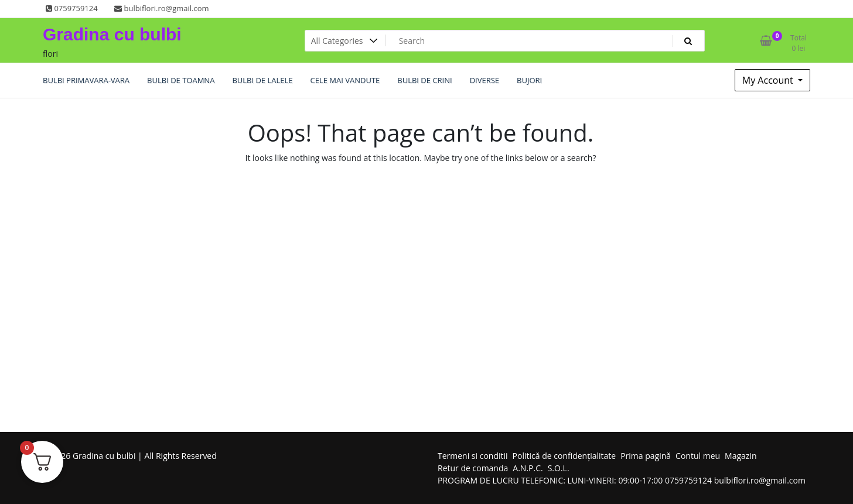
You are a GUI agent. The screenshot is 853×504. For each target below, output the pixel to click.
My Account (769, 80)
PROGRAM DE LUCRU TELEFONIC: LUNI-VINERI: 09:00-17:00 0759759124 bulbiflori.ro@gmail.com (622, 480)
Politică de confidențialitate (564, 456)
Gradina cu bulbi (112, 34)
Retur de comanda (473, 468)
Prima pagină (646, 456)
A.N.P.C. (528, 468)
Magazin (741, 456)
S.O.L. (559, 468)
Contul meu (698, 456)
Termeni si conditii (473, 456)
